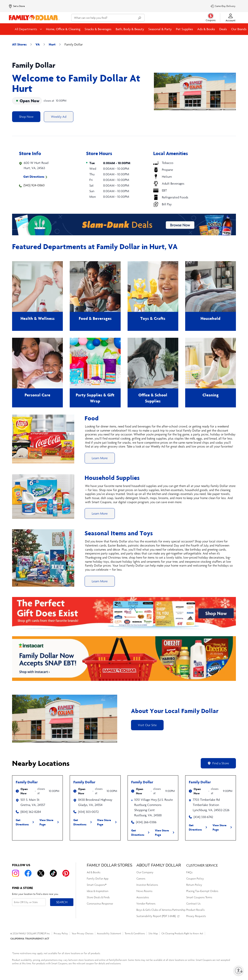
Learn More (100, 458)
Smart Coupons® (97, 885)
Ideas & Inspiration (98, 891)
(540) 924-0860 (34, 185)
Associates (143, 897)
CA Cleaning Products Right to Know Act (182, 933)
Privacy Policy (61, 933)
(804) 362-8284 (31, 812)
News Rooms (144, 891)
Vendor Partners (146, 904)
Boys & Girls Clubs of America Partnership (161, 910)
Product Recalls (195, 910)
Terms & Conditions (135, 933)
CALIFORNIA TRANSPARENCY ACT (30, 938)
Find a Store (218, 763)
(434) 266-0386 (146, 822)
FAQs (189, 872)
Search (62, 902)
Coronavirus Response (100, 904)
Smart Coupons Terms (199, 897)
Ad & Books (94, 872)
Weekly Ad (59, 117)
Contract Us (193, 904)
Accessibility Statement (109, 933)
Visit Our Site (147, 725)
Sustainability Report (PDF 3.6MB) (156, 916)
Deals (223, 29)
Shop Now (26, 117)
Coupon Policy (195, 879)
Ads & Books (206, 29)
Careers (141, 879)
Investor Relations (147, 885)
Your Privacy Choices (82, 933)
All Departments (26, 29)
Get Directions (34, 177)
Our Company (145, 872)
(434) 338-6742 (203, 817)
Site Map (153, 933)
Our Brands (239, 29)
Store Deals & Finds (98, 897)
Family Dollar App (98, 879)
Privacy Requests (196, 916)
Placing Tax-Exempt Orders (202, 891)
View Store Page (46, 822)
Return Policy (194, 885)
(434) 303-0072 (88, 812)
